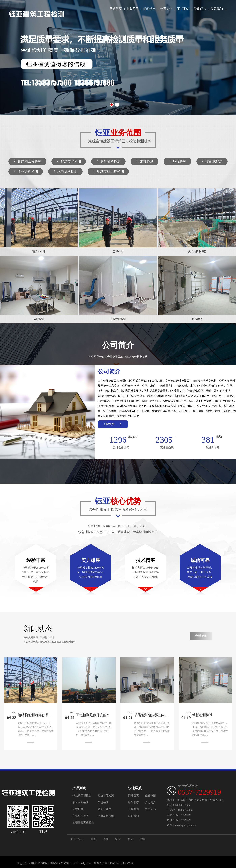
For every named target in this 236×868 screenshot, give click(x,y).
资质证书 (200, 9)
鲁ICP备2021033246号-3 (119, 863)
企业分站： (78, 839)
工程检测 (118, 252)
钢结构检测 (39, 252)
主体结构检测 (28, 172)
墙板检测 (197, 319)
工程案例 (183, 9)
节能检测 (39, 319)
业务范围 (132, 9)
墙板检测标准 (202, 715)
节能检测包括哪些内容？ (149, 717)
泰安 (130, 839)
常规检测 (147, 161)
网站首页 (116, 9)
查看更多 (201, 636)
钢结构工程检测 (29, 161)
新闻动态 (149, 9)
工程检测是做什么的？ (93, 715)
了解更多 (109, 424)
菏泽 (142, 839)
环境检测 (180, 161)
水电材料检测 (67, 172)
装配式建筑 (214, 161)
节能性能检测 (118, 319)
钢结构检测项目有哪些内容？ (35, 717)
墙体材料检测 (110, 161)
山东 (94, 839)
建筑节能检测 (71, 161)
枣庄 (106, 839)
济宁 (118, 839)
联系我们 (217, 9)
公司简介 (166, 9)
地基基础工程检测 (110, 172)
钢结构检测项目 (197, 252)
